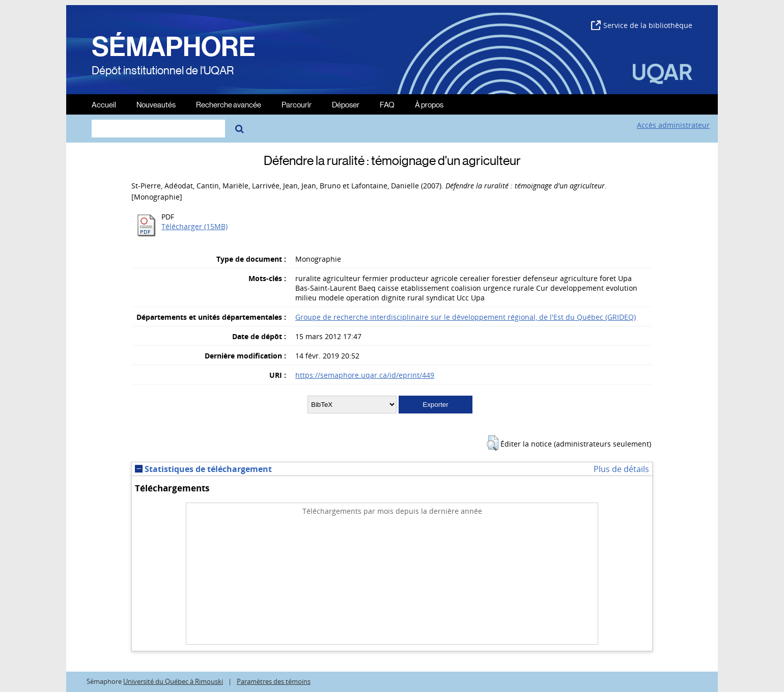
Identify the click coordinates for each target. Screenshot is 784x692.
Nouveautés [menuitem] (156, 104)
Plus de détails (621, 469)
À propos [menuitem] (429, 104)
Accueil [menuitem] (104, 104)
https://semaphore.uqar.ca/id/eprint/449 (365, 375)
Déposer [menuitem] (346, 104)
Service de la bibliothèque (642, 25)
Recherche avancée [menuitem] (229, 104)
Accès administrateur (673, 125)
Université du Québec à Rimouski (173, 682)
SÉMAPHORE (174, 47)
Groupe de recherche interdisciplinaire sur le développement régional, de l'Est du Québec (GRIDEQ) (466, 317)
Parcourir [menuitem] (297, 104)
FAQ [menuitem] (387, 104)
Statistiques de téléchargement (203, 469)
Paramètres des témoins (274, 682)
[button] (493, 443)
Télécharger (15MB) (194, 226)
